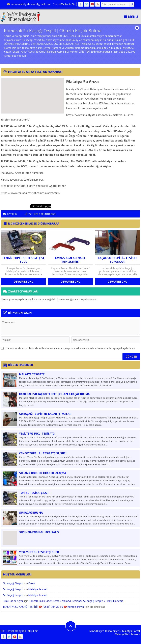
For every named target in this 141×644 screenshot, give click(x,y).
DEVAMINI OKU (24, 281)
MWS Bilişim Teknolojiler (104, 631)
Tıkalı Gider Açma (13, 601)
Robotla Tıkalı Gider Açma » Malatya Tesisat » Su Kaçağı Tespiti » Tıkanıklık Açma (76, 601)
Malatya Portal (131, 631)
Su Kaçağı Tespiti (13, 583)
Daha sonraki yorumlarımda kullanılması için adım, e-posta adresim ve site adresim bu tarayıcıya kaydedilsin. (71, 348)
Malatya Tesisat (38, 589)
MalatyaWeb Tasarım (127, 634)
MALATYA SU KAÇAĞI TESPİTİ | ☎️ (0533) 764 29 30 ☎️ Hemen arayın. (44, 607)
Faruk (32, 583)
